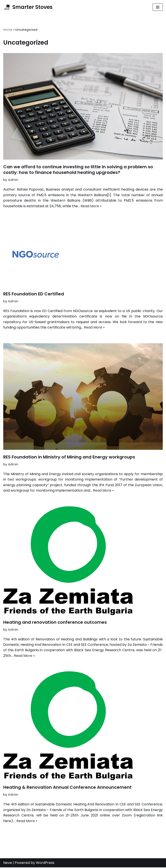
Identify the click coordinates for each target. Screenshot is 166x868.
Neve (8, 863)
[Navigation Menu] (158, 7)
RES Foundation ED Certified (34, 294)
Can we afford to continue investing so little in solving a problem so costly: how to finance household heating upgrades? (78, 170)
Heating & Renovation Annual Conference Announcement (67, 788)
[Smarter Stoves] (28, 7)
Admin (13, 180)
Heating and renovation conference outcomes (55, 622)
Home (8, 30)
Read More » (91, 206)
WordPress (45, 863)
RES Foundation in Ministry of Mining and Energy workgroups (69, 457)
